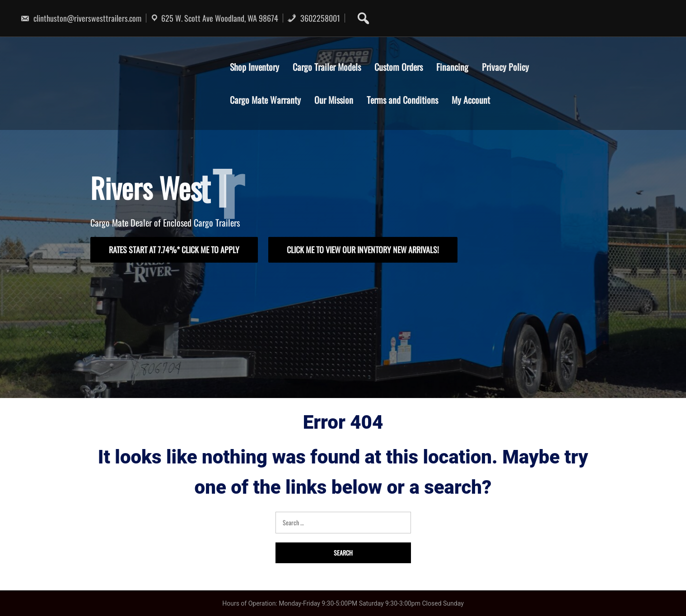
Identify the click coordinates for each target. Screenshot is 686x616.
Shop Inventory (254, 67)
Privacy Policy (505, 67)
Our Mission (334, 100)
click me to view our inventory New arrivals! (363, 250)
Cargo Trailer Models (327, 67)
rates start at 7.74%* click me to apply (174, 250)
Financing (452, 67)
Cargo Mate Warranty (265, 100)
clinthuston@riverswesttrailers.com (81, 18)
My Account (471, 100)
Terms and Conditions (402, 100)
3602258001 (314, 18)
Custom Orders (399, 67)
